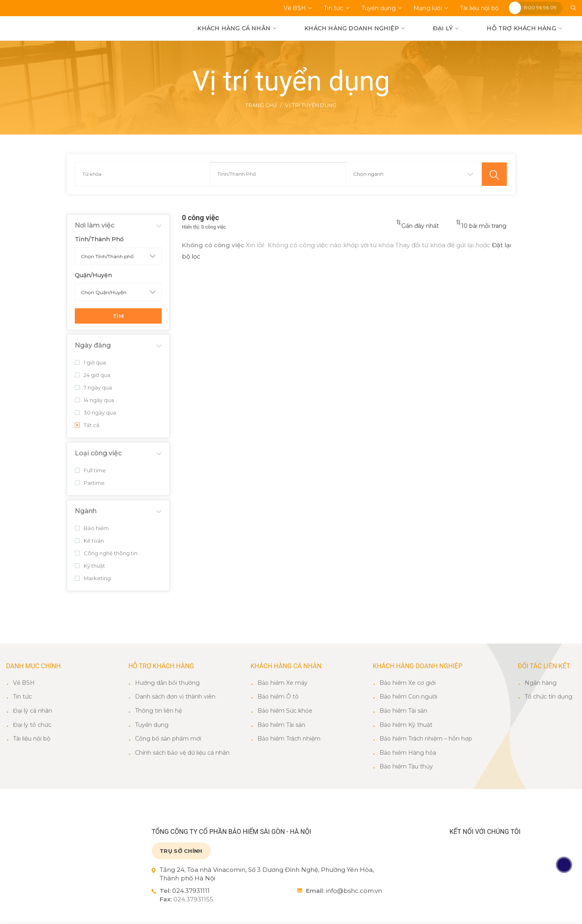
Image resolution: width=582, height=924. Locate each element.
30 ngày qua (95, 413)
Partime (90, 483)
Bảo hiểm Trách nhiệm (289, 739)
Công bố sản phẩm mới (168, 739)
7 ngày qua (93, 388)
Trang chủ (256, 105)
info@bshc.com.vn (354, 891)
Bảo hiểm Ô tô (278, 697)
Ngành (86, 511)
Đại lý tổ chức (32, 725)
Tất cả (87, 425)
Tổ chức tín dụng (548, 697)
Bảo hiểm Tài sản (281, 725)
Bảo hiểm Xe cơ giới (408, 683)
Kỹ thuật (90, 566)
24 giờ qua (93, 375)
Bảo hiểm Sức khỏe (285, 711)
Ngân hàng (541, 683)
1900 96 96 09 (540, 7)
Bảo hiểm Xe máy (283, 683)
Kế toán (89, 541)
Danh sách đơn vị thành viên (175, 697)
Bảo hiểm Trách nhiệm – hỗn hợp (426, 739)
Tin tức (22, 697)
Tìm (118, 316)
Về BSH (24, 683)
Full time (90, 471)
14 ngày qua (94, 400)
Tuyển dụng (152, 725)
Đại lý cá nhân (33, 711)
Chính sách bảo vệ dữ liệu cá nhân (182, 753)
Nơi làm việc (95, 226)
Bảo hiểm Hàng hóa (408, 753)
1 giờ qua (90, 363)
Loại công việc (98, 454)
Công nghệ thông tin (106, 554)
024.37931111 (191, 891)
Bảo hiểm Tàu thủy (406, 767)
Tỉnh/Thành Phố (99, 240)
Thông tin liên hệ (158, 711)
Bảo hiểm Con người (408, 697)
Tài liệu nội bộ (32, 739)
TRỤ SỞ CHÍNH (181, 851)
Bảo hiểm (92, 528)
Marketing (93, 579)
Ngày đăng (93, 346)
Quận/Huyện (93, 276)
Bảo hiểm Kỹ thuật (406, 725)
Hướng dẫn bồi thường (167, 683)
